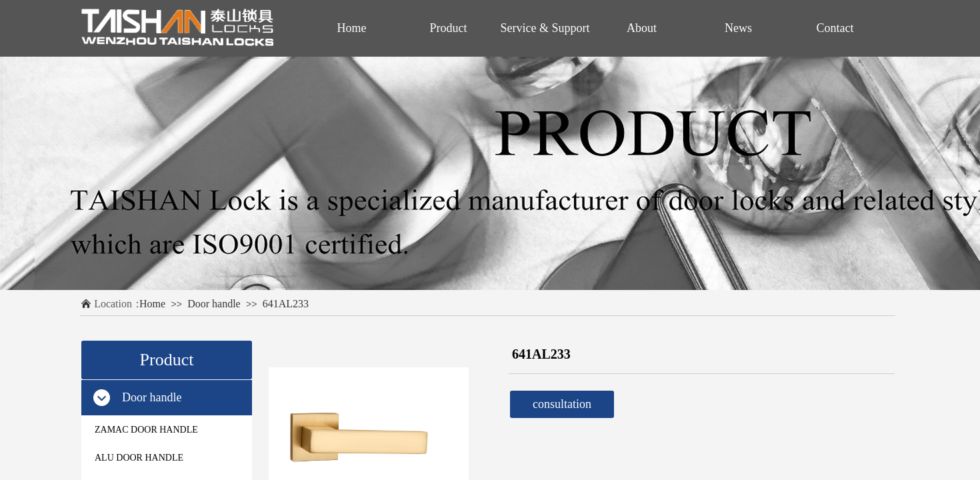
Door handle (214, 304)
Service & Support (545, 28)
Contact (835, 28)
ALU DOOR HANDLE (139, 458)
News (738, 28)
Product (449, 28)
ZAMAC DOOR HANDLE (146, 430)
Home (152, 304)
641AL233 (286, 304)
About (642, 28)
